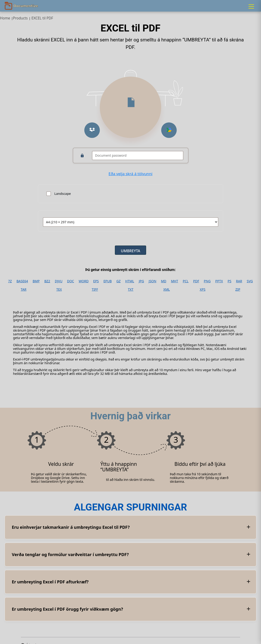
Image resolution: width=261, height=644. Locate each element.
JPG (141, 281)
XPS (203, 289)
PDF (196, 281)
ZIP (238, 289)
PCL (186, 281)
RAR (239, 281)
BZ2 (47, 281)
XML (167, 289)
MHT (175, 281)
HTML (130, 281)
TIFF (95, 289)
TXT (131, 289)
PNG (207, 281)
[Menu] (251, 6)
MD (164, 281)
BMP (36, 281)
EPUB (108, 281)
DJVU (59, 281)
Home (5, 18)
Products (20, 18)
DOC (71, 281)
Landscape (63, 194)
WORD (84, 281)
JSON (153, 281)
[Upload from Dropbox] (92, 130)
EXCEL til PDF (42, 18)
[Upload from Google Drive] (169, 130)
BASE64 (22, 281)
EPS (96, 281)
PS (230, 281)
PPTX (219, 281)
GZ (118, 281)
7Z (10, 281)
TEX (59, 289)
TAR (24, 289)
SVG (250, 281)
